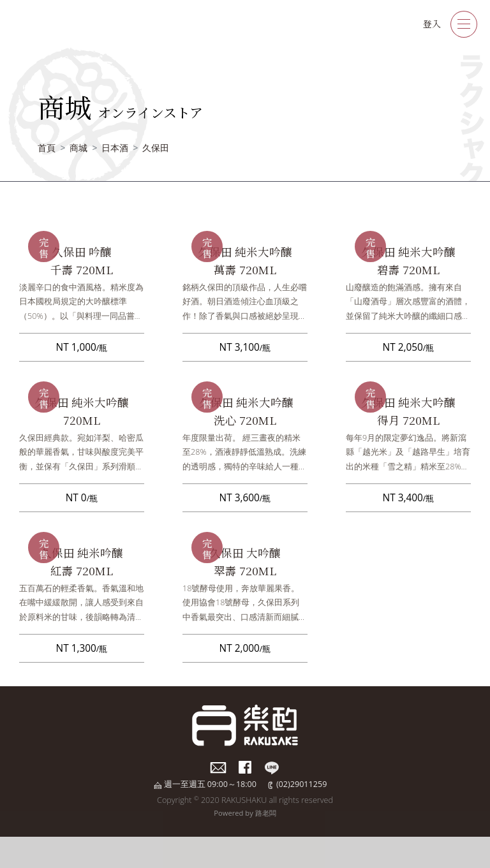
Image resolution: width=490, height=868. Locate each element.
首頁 (47, 148)
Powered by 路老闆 (245, 813)
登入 (432, 24)
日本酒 (115, 148)
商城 (78, 148)
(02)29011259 (301, 784)
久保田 (156, 148)
